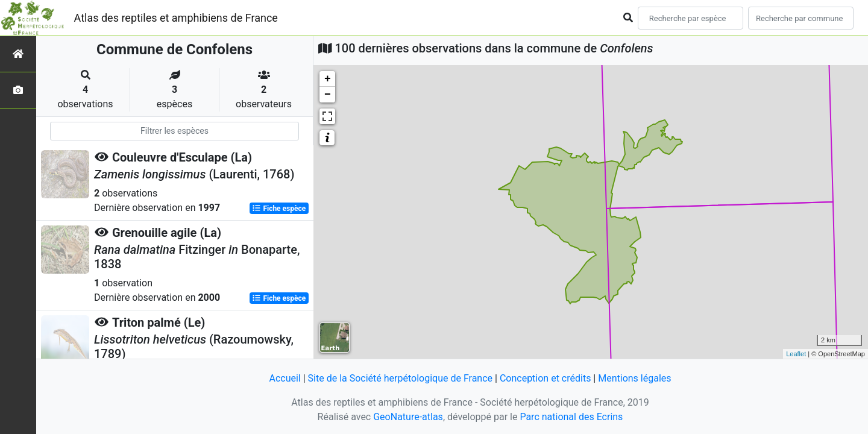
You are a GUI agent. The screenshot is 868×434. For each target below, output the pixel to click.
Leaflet (796, 354)
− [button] (328, 95)
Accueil (285, 378)
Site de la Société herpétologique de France (400, 378)
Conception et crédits (546, 378)
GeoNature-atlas (408, 417)
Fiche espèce (279, 209)
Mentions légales (634, 378)
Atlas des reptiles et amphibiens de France (176, 18)
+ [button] (328, 79)
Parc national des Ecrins (571, 417)
